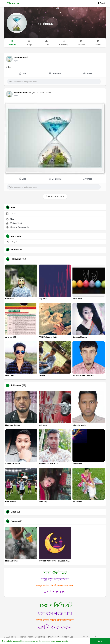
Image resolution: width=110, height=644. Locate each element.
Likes (14, 512)
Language (100, 638)
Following (16, 259)
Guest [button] (102, 3)
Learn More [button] (74, 641)
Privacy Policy (53, 637)
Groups (15, 521)
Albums (15, 250)
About (30, 637)
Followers (16, 386)
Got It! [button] (100, 641)
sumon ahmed (41, 24)
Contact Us (40, 637)
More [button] (86, 637)
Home (23, 637)
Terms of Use (67, 637)
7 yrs (16, 60)
